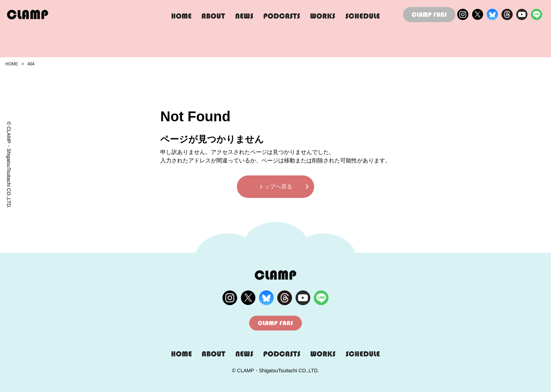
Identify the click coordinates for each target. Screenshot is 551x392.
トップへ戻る (275, 187)
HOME (12, 64)
